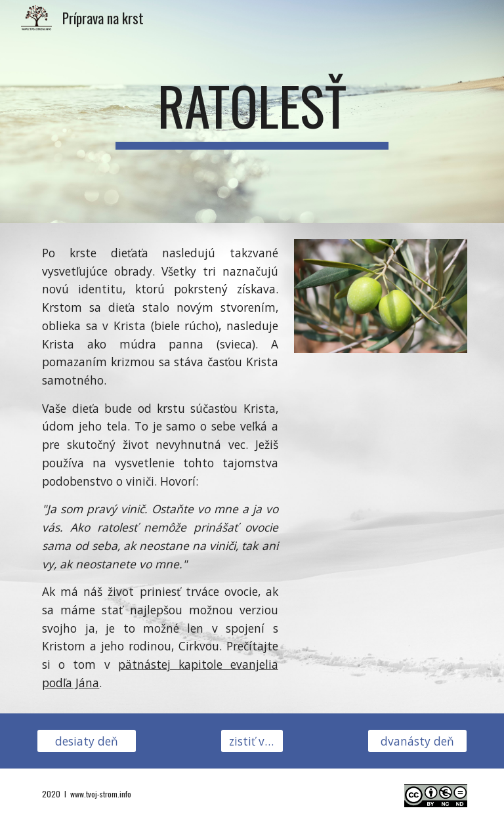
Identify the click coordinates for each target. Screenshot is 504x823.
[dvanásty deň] (417, 741)
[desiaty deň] (86, 741)
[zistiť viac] (252, 741)
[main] (252, 112)
